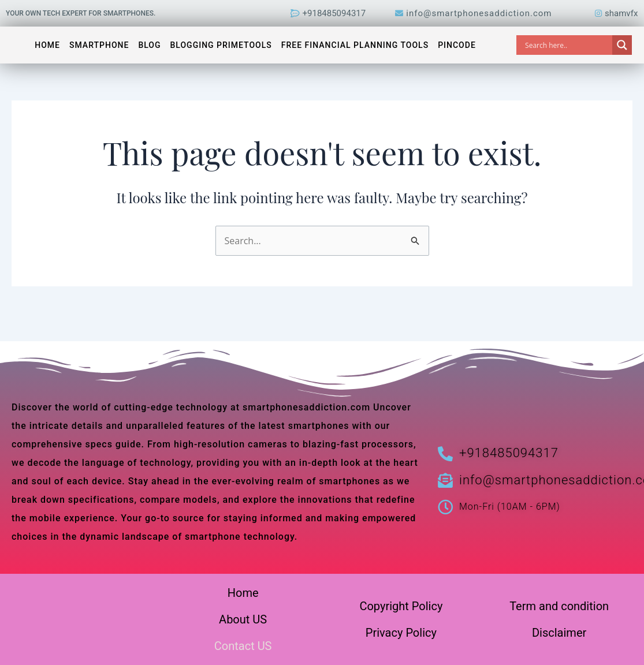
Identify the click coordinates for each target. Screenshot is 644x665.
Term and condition (559, 606)
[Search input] (567, 45)
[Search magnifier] (622, 45)
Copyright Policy (401, 606)
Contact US (243, 646)
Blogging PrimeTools (221, 45)
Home (47, 45)
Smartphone (99, 45)
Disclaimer (559, 633)
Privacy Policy (401, 633)
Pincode (457, 45)
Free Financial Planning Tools (355, 45)
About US (243, 619)
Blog (149, 45)
